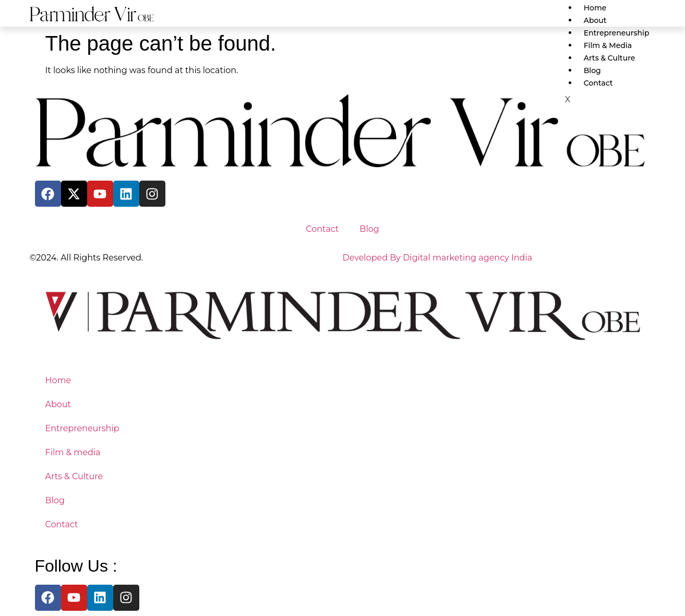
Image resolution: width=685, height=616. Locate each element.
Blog (592, 70)
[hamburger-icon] (647, 6)
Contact (322, 229)
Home (595, 8)
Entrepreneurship (617, 33)
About (595, 20)
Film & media (608, 45)
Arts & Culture (610, 58)
